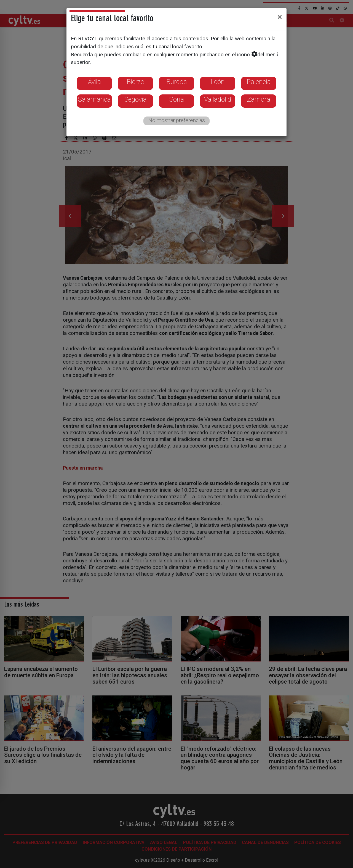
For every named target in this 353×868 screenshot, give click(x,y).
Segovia (136, 99)
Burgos (177, 82)
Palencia (259, 82)
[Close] (280, 17)
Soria (177, 99)
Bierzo (136, 82)
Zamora (259, 99)
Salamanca (94, 99)
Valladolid (218, 99)
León (218, 82)
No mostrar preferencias (177, 120)
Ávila (94, 82)
